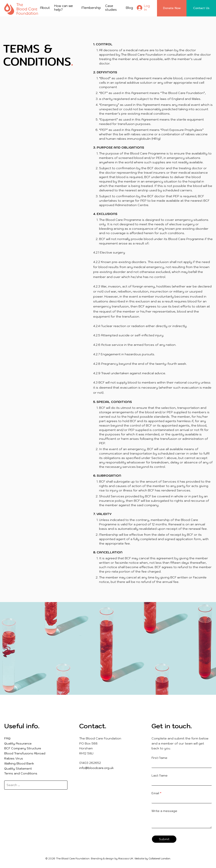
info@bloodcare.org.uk (96, 768)
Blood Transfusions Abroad (25, 753)
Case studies (111, 8)
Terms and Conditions (21, 773)
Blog (129, 8)
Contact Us (201, 8)
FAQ (7, 738)
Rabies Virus (14, 758)
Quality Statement (18, 769)
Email (156, 793)
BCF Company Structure (23, 748)
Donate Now (172, 8)
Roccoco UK (126, 858)
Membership (91, 8)
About (45, 8)
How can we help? (64, 8)
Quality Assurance (18, 743)
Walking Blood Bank (19, 763)
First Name (159, 758)
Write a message (164, 811)
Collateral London (159, 858)
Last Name (160, 775)
